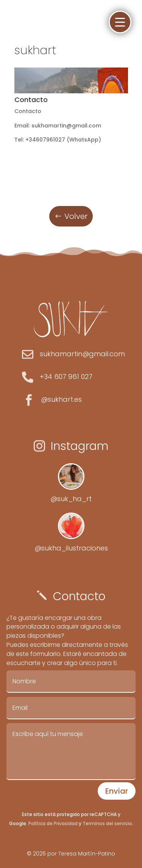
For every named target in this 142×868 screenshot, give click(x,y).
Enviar (117, 791)
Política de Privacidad (53, 823)
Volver (76, 216)
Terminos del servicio (107, 823)
